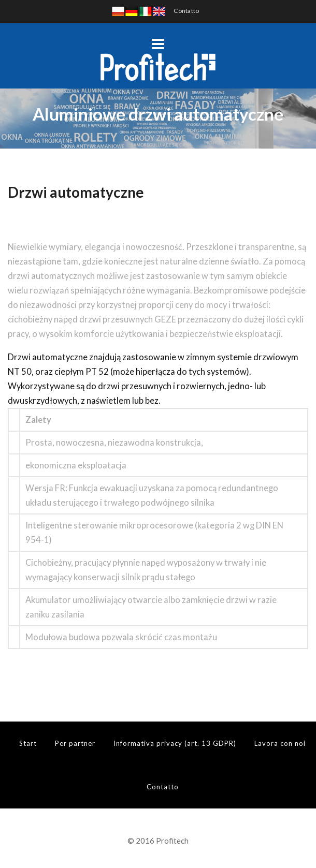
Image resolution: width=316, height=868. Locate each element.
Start (28, 743)
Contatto (186, 11)
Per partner (75, 743)
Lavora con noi (280, 743)
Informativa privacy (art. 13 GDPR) (175, 743)
